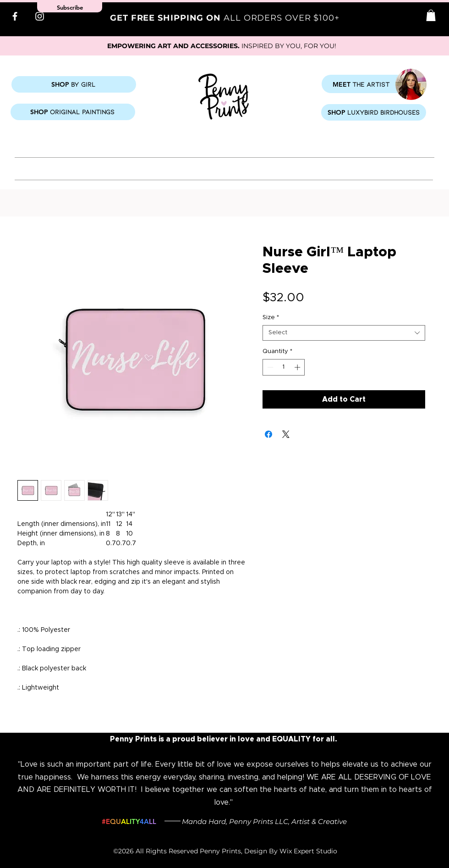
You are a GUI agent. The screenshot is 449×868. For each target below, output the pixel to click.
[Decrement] (269, 367)
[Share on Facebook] (268, 434)
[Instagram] (40, 16)
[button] (431, 15)
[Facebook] (15, 16)
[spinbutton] (284, 367)
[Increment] (298, 367)
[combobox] (344, 333)
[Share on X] (286, 434)
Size (271, 318)
